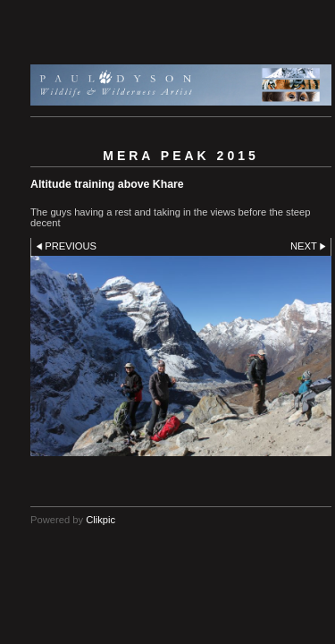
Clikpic (100, 520)
